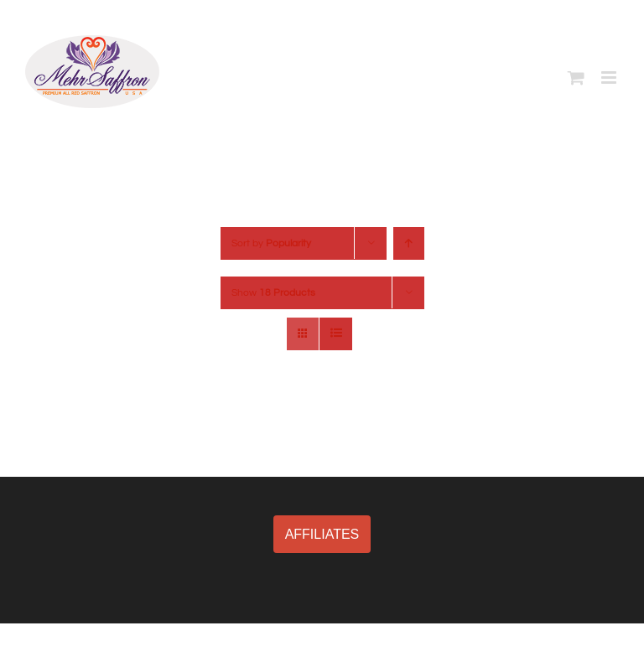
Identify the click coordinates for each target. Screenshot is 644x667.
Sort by (271, 243)
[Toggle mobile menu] (610, 78)
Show (273, 293)
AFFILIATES (322, 534)
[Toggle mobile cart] (576, 78)
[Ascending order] (409, 243)
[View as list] (336, 334)
